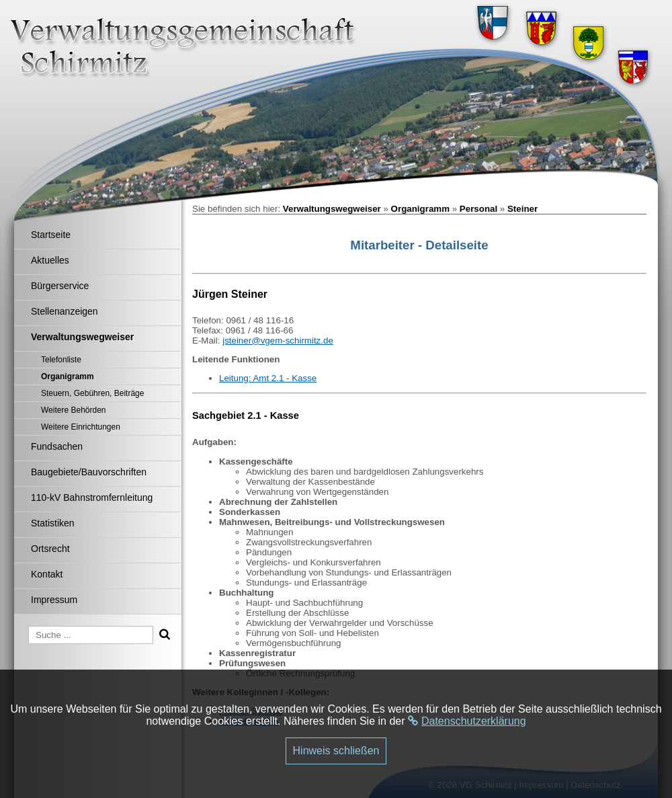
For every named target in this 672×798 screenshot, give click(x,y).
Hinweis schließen (336, 751)
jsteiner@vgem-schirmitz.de (278, 341)
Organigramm (420, 209)
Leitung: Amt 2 (248, 378)
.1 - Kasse (296, 378)
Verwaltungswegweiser (332, 209)
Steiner (522, 209)
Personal (478, 209)
